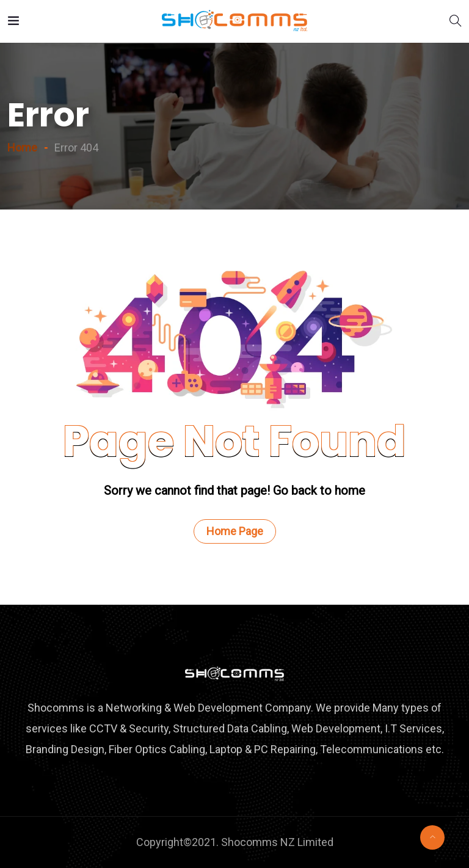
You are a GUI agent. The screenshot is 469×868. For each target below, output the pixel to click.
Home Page (235, 531)
